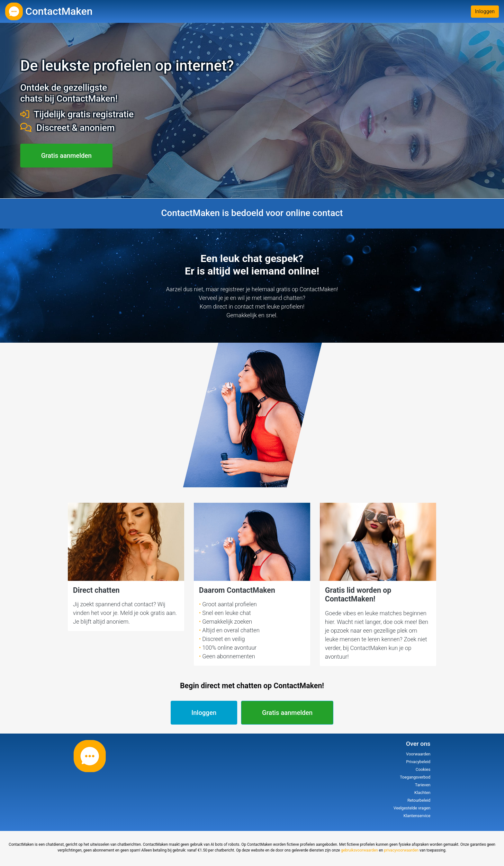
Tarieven (423, 785)
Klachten (422, 793)
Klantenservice (417, 816)
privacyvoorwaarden (401, 850)
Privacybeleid (418, 762)
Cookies (423, 769)
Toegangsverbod (415, 777)
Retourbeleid (419, 800)
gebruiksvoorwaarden (360, 850)
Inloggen (485, 11)
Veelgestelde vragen (412, 808)
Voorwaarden (418, 754)
